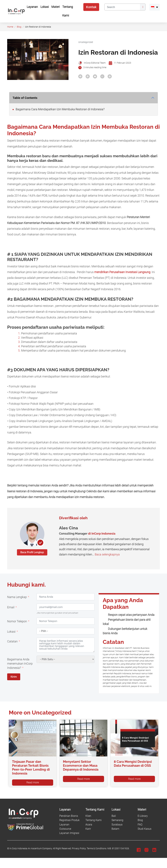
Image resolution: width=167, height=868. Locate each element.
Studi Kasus (144, 829)
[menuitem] (155, 7)
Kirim (14, 677)
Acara (89, 825)
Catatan (12, 641)
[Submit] (143, 7)
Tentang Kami (94, 820)
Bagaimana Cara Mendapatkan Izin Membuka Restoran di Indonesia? (59, 109)
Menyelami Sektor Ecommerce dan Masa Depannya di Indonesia (81, 766)
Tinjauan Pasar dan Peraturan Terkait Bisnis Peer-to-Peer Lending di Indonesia (31, 768)
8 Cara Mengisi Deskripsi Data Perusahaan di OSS (133, 764)
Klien (88, 816)
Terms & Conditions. (97, 849)
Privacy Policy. (79, 849)
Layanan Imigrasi (69, 833)
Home (10, 27)
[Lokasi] (123, 810)
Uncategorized (86, 42)
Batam (115, 829)
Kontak (91, 7)
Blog (19, 27)
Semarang (117, 820)
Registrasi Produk (69, 820)
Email (11, 607)
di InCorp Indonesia (102, 534)
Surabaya (117, 825)
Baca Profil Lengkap (32, 552)
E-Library (143, 816)
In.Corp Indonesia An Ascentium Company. (31, 849)
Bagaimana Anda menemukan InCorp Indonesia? (20, 664)
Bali (114, 816)
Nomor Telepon (17, 621)
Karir (88, 829)
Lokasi (11, 632)
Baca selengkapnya (107, 554)
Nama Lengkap (17, 597)
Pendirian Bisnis (69, 816)
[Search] (122, 7)
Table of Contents (25, 98)
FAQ (140, 825)
